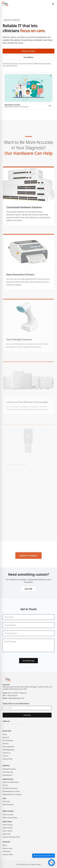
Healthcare (6, 851)
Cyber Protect (7, 828)
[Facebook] (16, 724)
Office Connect (8, 815)
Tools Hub (6, 801)
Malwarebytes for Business (12, 794)
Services (6, 744)
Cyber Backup (8, 825)
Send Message (28, 661)
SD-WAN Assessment (10, 788)
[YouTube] (20, 724)
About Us (6, 737)
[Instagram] (12, 724)
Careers (5, 756)
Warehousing (7, 848)
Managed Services (9, 769)
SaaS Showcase (8, 804)
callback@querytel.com (16, 698)
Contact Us (6, 753)
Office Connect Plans (10, 818)
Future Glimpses (8, 747)
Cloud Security (8, 772)
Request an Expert (28, 562)
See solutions (28, 57)
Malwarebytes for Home (11, 791)
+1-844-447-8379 (12, 696)
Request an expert (29, 51)
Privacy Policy (7, 759)
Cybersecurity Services (11, 782)
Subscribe (27, 715)
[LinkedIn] (4, 724)
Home (5, 734)
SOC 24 (5, 785)
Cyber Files (6, 834)
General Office (8, 854)
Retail (5, 845)
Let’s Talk (29, 589)
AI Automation (8, 740)
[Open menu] (53, 4)
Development (7, 775)
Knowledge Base (9, 750)
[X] (8, 724)
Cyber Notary (7, 831)
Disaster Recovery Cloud (11, 837)
